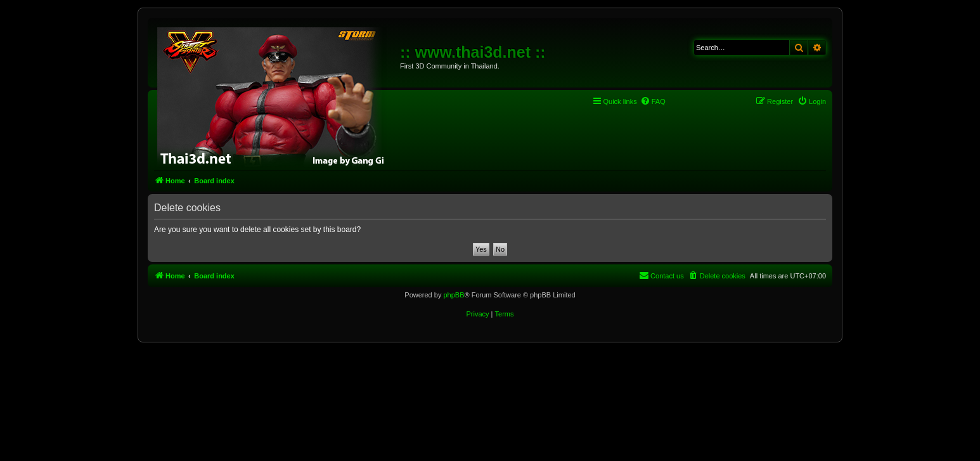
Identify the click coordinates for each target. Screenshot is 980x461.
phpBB (454, 295)
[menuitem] (653, 101)
